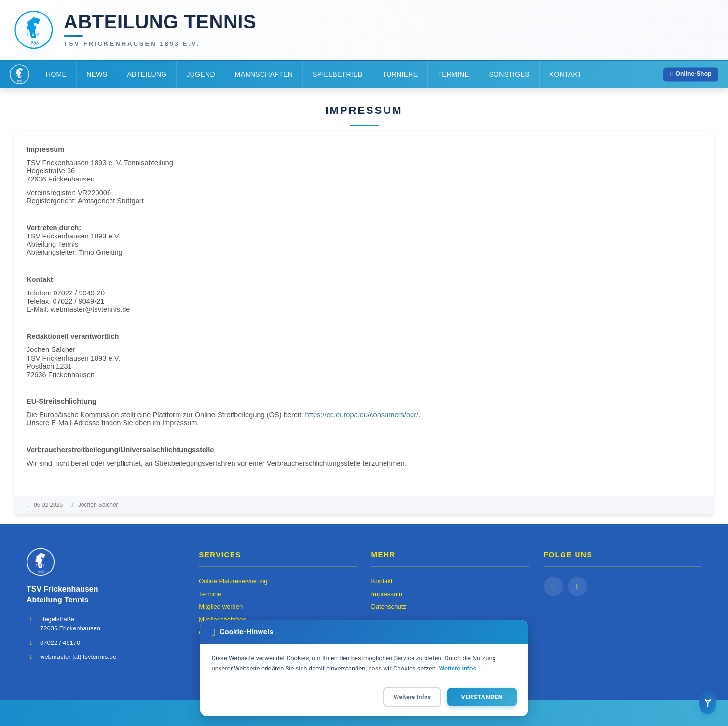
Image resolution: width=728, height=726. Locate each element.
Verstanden (482, 697)
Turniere (400, 74)
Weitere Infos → (462, 668)
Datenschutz (389, 607)
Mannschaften (264, 74)
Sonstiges (509, 74)
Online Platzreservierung (233, 581)
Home (56, 74)
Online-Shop (691, 74)
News (97, 74)
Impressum (387, 594)
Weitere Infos (412, 697)
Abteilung (147, 74)
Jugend (200, 74)
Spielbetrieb (337, 74)
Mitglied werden (221, 607)
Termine (453, 74)
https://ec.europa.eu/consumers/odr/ (362, 415)
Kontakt (566, 74)
